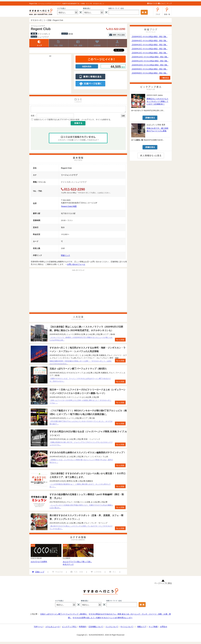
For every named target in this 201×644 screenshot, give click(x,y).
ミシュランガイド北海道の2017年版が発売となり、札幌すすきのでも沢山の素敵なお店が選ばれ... (81, 507)
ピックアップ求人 (69, 627)
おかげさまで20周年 (39, 562)
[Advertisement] (50, 75)
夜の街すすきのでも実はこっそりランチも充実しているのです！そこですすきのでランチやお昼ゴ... (81, 528)
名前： (33, 116)
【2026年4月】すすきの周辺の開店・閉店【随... (149, 41)
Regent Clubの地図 (69, 207)
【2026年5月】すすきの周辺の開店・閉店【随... (149, 37)
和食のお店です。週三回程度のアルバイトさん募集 (157, 130)
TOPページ (38, 627)
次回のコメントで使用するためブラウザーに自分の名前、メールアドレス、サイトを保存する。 (73, 120)
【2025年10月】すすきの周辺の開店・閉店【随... (150, 65)
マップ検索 (153, 627)
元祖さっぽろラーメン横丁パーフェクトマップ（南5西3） (64, 615)
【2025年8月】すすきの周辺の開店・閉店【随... (149, 73)
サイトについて (127, 627)
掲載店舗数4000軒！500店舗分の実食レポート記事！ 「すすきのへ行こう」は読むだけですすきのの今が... (81, 363)
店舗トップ (39, 43)
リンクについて (112, 627)
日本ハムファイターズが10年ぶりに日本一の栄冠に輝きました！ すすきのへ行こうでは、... (80, 402)
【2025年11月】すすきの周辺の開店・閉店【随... (150, 61)
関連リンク (66, 256)
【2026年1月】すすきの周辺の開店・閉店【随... (149, 53)
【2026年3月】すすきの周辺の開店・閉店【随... (149, 45)
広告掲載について (96, 627)
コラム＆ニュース (52, 627)
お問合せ (164, 627)
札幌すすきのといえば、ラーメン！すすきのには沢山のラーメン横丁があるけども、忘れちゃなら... (80, 381)
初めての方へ (154, 3)
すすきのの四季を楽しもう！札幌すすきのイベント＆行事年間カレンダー (103, 618)
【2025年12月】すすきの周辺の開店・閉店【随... (150, 57)
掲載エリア (142, 627)
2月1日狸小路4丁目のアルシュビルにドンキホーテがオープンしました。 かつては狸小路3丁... (81, 423)
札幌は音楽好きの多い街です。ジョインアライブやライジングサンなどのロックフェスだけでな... (81, 444)
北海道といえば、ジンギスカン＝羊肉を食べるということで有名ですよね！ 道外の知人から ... (81, 462)
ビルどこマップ (166, 3)
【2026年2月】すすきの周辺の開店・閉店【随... (149, 49)
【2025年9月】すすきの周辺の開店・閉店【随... (149, 69)
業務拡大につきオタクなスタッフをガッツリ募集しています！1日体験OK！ (157, 101)
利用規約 (82, 627)
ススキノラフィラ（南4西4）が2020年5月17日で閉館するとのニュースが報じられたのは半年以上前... (81, 340)
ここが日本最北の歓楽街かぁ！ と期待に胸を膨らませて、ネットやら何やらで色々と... (80, 486)
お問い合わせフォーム (76, 265)
